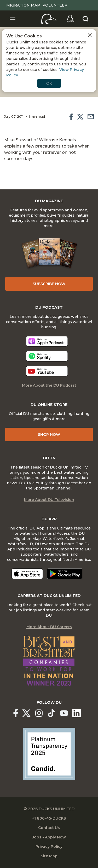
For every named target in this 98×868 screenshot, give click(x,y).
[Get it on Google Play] (65, 574)
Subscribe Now (49, 284)
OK (49, 83)
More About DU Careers (49, 627)
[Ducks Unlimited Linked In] (77, 713)
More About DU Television (49, 500)
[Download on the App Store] (27, 574)
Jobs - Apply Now (49, 837)
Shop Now (49, 435)
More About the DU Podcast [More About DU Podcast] (49, 385)
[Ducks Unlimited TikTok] (51, 713)
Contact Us (49, 828)
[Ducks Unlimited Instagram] (39, 713)
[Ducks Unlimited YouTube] (64, 713)
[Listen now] (47, 341)
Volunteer (55, 5)
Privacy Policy (49, 847)
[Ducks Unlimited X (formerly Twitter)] (26, 713)
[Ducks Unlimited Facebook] (16, 713)
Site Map (49, 856)
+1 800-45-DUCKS (49, 818)
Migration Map (23, 5)
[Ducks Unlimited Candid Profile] (49, 754)
